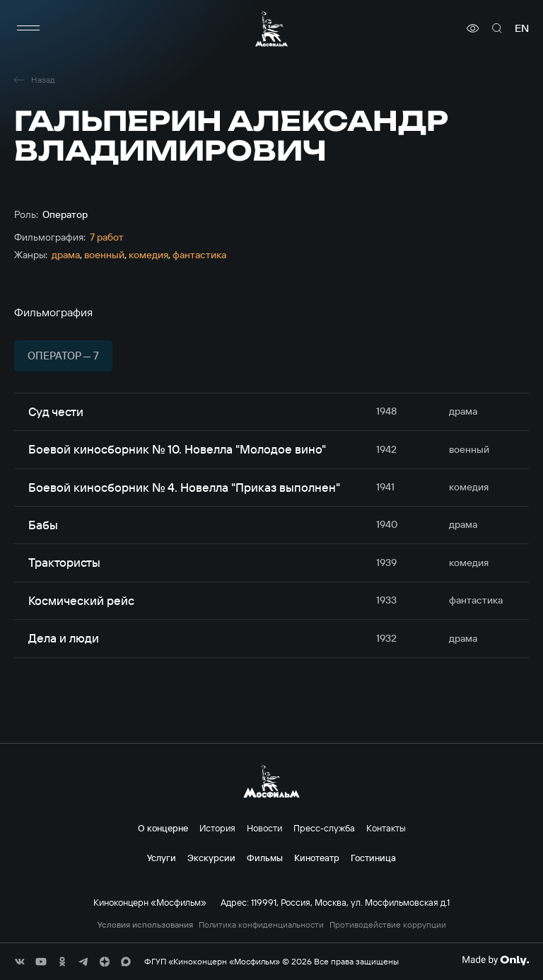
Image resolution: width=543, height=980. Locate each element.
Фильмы (265, 858)
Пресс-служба (324, 828)
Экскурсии (211, 858)
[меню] (28, 28)
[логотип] (271, 29)
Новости (264, 828)
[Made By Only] (495, 960)
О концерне (163, 828)
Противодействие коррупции (388, 925)
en (522, 28)
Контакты (386, 828)
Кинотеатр (317, 858)
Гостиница (373, 858)
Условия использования (145, 925)
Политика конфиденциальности (261, 925)
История (217, 828)
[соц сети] (20, 962)
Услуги (162, 858)
